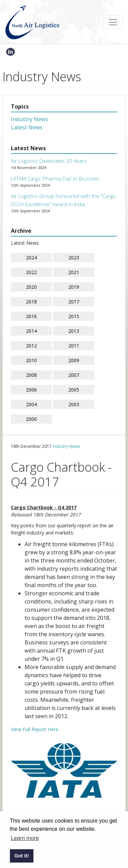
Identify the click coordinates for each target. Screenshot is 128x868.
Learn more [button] (25, 838)
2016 (31, 316)
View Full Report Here (35, 729)
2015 (74, 316)
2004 (31, 404)
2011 (74, 346)
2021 (74, 272)
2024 (31, 258)
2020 (31, 287)
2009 (74, 360)
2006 (31, 390)
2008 (31, 375)
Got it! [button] (22, 856)
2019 (74, 287)
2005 (74, 390)
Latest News (27, 127)
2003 (74, 404)
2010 (31, 360)
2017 (74, 302)
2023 (74, 258)
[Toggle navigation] (113, 22)
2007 (74, 375)
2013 (74, 331)
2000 (31, 419)
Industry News (30, 119)
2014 (31, 331)
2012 (31, 346)
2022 (31, 272)
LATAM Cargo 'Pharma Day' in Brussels (55, 179)
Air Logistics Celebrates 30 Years (49, 161)
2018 (31, 302)
